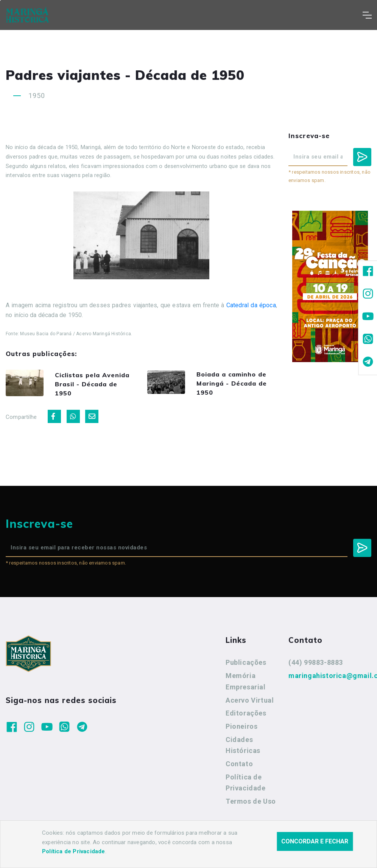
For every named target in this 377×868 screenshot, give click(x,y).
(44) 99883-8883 (316, 665)
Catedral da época (251, 305)
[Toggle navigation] (367, 15)
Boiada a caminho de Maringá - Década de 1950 (236, 383)
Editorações (246, 716)
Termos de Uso (251, 804)
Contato (239, 767)
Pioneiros (241, 729)
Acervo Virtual (250, 703)
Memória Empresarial (246, 684)
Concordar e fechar (315, 849)
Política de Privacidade (246, 786)
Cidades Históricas (243, 748)
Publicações (246, 665)
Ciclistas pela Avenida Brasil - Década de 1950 (91, 385)
